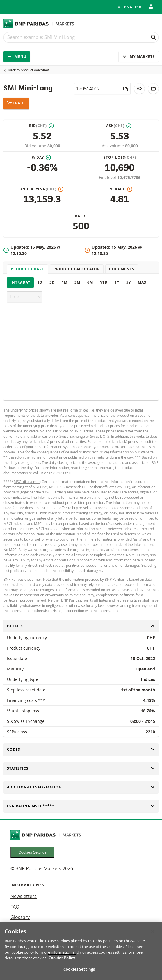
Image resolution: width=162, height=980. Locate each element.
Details (81, 626)
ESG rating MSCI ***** (81, 806)
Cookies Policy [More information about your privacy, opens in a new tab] (62, 960)
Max (142, 282)
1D (40, 282)
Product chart (27, 269)
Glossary (20, 917)
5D (52, 282)
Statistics (81, 768)
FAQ (15, 907)
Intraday (20, 282)
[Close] (153, 934)
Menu (17, 57)
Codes (81, 749)
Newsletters (24, 896)
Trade (16, 103)
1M (65, 282)
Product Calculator (77, 269)
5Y (129, 282)
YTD (104, 282)
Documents (122, 269)
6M (90, 282)
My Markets (139, 57)
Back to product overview (28, 70)
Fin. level (108, 177)
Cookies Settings (33, 852)
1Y (117, 282)
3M (77, 282)
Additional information (81, 787)
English (129, 7)
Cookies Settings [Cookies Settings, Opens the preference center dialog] (79, 972)
